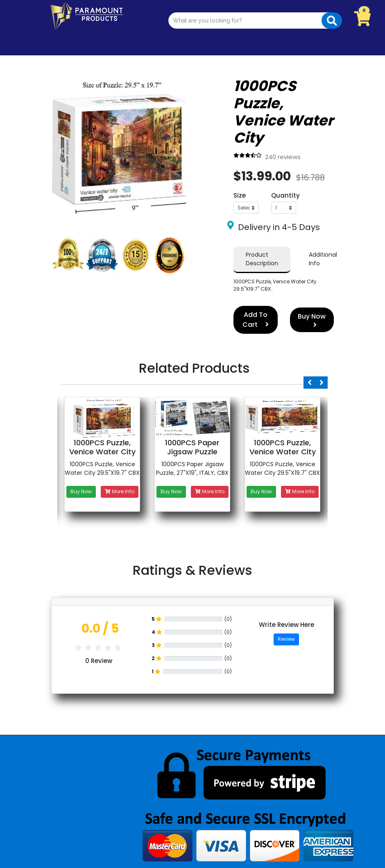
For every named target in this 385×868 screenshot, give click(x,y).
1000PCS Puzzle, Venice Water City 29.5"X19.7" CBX (102, 468)
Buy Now (312, 320)
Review (286, 639)
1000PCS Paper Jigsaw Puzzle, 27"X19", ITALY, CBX (192, 468)
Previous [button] (310, 383)
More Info (120, 491)
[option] (102, 475)
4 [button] (248, 498)
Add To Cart (256, 320)
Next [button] (322, 383)
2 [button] (129, 498)
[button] (61, 151)
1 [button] (70, 498)
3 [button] (188, 498)
